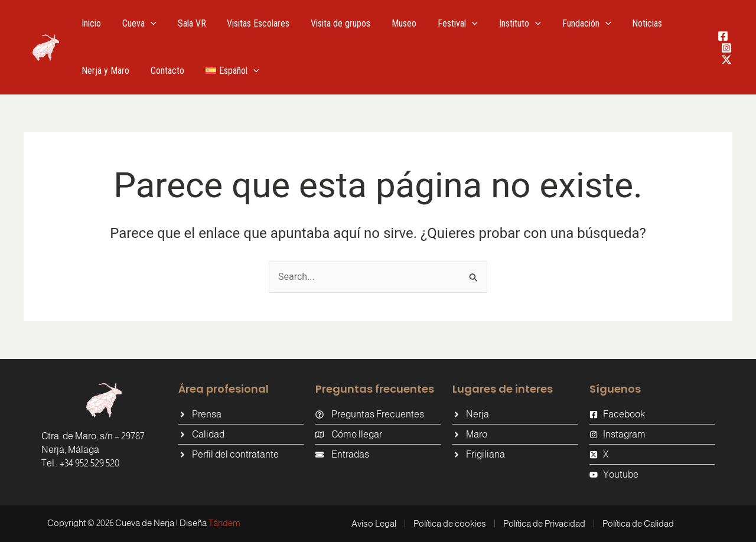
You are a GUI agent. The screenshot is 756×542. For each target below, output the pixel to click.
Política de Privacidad (544, 523)
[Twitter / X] (726, 60)
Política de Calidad (638, 523)
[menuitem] (226, 71)
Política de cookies (450, 523)
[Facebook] (723, 36)
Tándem (224, 523)
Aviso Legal (374, 523)
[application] (147, 24)
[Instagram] (726, 48)
